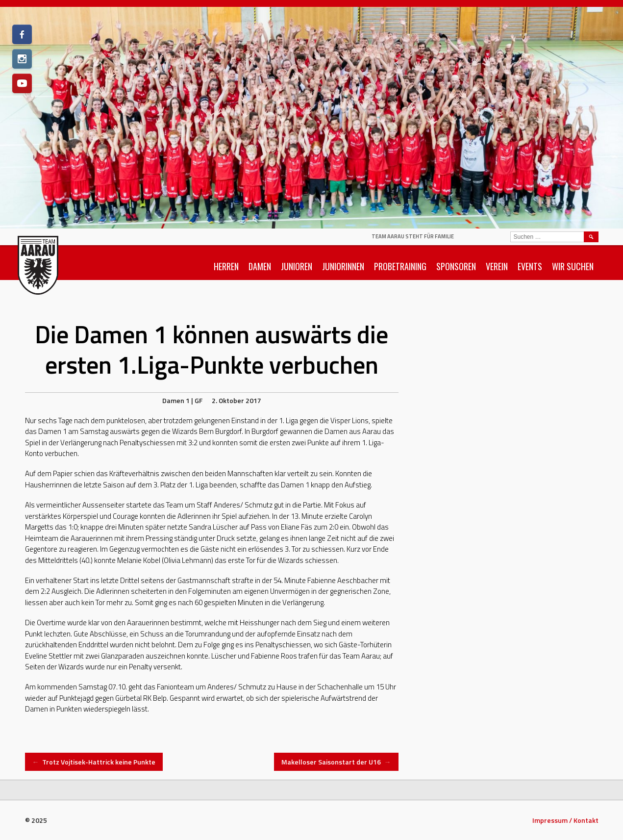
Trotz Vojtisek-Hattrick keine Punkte (94, 762)
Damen (260, 266)
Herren (226, 266)
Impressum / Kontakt (565, 820)
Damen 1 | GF (182, 400)
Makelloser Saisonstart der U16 (336, 762)
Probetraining (400, 266)
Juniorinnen (343, 266)
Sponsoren (456, 266)
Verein (497, 266)
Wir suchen (573, 266)
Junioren (297, 266)
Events (530, 266)
